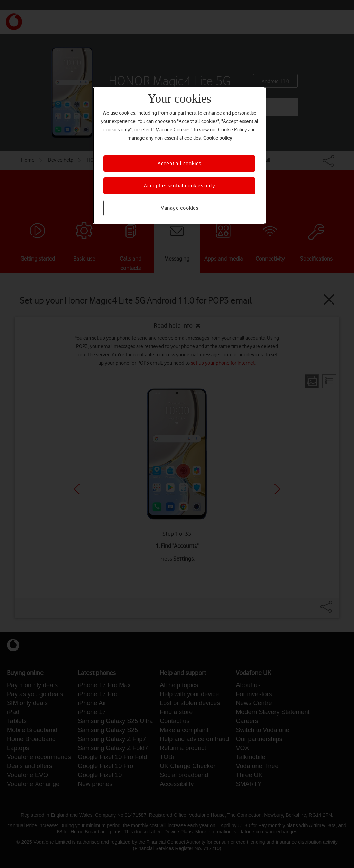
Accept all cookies (179, 164)
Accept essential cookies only (179, 186)
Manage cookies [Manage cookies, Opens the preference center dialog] (179, 208)
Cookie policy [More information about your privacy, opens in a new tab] (218, 138)
